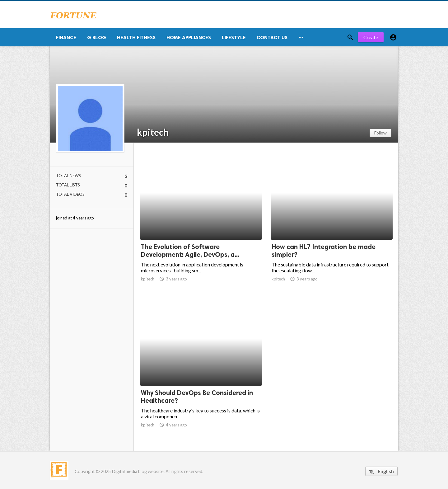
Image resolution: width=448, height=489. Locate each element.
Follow (380, 133)
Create (371, 37)
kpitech (153, 132)
